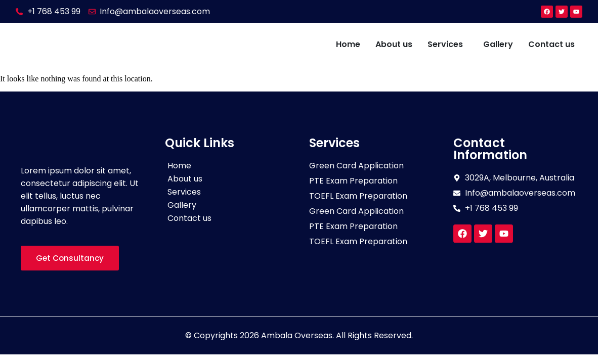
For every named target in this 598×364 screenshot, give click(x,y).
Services (445, 44)
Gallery (498, 44)
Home (348, 44)
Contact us (551, 44)
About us (394, 44)
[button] (448, 44)
